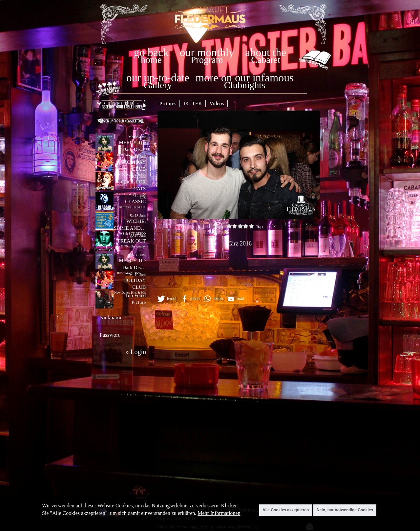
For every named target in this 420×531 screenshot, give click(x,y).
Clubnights (245, 85)
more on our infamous (245, 78)
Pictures (168, 104)
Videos (217, 104)
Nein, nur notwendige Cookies (345, 510)
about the (266, 52)
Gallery (158, 85)
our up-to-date (158, 78)
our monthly (207, 52)
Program (207, 60)
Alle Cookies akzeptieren (286, 510)
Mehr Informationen (219, 513)
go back (151, 52)
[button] (166, 299)
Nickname (111, 318)
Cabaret (266, 60)
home (151, 60)
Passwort (109, 335)
